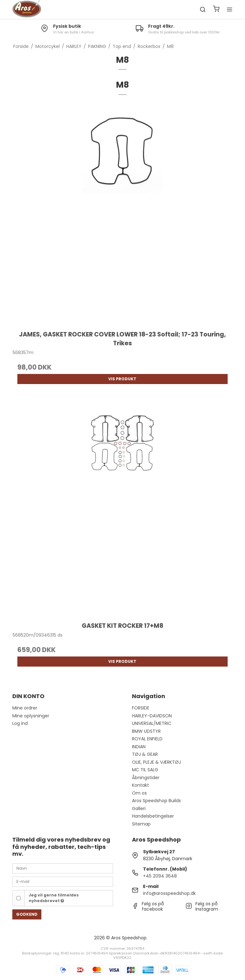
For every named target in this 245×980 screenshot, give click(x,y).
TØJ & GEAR (145, 754)
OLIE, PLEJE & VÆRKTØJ (156, 762)
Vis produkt (122, 379)
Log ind (20, 723)
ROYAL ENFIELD (147, 739)
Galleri (139, 808)
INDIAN (139, 747)
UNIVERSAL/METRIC (152, 723)
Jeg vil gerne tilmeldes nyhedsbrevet (54, 898)
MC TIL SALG (145, 770)
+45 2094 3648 (160, 876)
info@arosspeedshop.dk (169, 893)
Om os (139, 793)
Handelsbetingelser (153, 816)
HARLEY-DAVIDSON (152, 716)
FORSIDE (141, 708)
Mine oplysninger (31, 716)
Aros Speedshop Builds (156, 801)
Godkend (27, 914)
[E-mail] (63, 881)
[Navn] (63, 868)
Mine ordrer (25, 708)
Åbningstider (146, 778)
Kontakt (140, 785)
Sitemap (141, 824)
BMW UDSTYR (146, 731)
